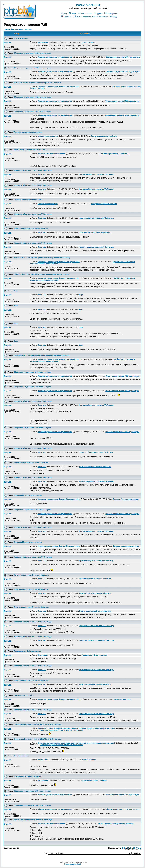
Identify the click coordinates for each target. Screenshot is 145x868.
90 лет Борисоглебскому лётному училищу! (33, 820)
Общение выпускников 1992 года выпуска (32, 372)
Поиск (72, 14)
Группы (98, 14)
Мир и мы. (42, 174)
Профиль (66, 17)
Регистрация (111, 14)
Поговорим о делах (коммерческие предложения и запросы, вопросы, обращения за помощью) (76, 728)
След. (139, 848)
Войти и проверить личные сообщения (91, 17)
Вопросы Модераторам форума (28, 495)
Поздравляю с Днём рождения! (28, 651)
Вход (113, 17)
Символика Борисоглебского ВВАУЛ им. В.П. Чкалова (37, 725)
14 (131, 848)
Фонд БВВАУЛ (43, 760)
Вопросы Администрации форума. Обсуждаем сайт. (59, 87)
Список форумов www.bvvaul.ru (18, 29)
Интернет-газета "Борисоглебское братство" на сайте (37, 83)
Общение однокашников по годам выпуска (55, 57)
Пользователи (85, 14)
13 (128, 848)
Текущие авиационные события (28, 132)
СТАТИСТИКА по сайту (24, 695)
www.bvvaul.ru (89, 5)
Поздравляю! (43, 42)
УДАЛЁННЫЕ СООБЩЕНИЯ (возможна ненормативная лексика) (42, 258)
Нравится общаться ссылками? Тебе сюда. (33, 170)
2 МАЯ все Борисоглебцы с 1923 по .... (31, 150)
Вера (16, 291)
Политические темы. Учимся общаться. (31, 229)
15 (134, 848)
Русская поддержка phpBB (72, 864)
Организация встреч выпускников (51, 154)
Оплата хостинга (21, 756)
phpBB (68, 862)
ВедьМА (8, 42)
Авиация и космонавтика (48, 136)
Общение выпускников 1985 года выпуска (32, 112)
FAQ (64, 14)
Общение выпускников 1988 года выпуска (32, 53)
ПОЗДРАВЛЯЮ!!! (21, 38)
